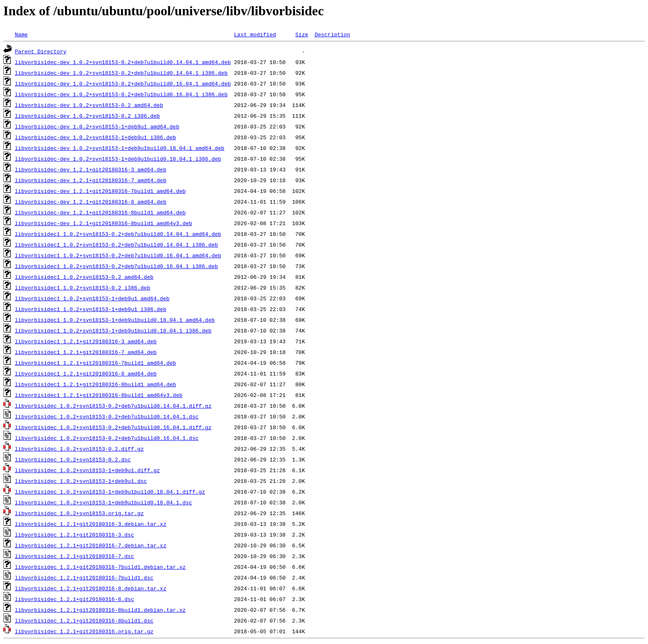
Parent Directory (41, 51)
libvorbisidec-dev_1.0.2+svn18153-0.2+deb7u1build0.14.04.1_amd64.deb (123, 62)
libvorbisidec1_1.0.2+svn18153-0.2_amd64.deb (84, 277)
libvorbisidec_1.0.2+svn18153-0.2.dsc (73, 459)
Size (301, 34)
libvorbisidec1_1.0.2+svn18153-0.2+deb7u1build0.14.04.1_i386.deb (116, 245)
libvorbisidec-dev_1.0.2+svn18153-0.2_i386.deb (87, 116)
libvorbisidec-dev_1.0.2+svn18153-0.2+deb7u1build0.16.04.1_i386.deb (121, 94)
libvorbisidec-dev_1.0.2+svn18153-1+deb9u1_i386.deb (95, 137)
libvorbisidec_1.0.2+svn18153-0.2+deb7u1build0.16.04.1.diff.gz (113, 427)
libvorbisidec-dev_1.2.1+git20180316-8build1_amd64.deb (100, 212)
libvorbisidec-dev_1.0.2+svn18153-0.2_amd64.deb (89, 105)
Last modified (255, 34)
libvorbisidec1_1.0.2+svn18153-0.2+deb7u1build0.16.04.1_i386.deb (116, 266)
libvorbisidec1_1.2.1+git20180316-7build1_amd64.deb (95, 363)
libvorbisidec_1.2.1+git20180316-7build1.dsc (84, 577)
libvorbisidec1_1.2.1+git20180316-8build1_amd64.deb (95, 384)
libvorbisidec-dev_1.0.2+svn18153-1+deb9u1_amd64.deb (97, 126)
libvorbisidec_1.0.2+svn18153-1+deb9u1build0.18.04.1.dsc (104, 502)
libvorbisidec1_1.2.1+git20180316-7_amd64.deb (86, 352)
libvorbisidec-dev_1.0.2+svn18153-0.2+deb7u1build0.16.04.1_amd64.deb (123, 83)
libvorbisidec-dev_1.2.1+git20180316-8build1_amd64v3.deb (104, 223)
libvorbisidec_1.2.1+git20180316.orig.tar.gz (84, 631)
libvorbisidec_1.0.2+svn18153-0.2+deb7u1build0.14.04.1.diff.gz (113, 406)
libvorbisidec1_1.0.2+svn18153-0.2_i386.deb (83, 288)
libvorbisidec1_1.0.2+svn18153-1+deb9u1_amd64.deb (92, 298)
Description (332, 34)
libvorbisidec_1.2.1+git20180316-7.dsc (75, 556)
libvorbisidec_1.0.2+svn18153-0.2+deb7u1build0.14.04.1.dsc (107, 416)
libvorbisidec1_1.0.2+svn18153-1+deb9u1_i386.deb (91, 309)
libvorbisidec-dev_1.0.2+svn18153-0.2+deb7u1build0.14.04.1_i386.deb (121, 73)
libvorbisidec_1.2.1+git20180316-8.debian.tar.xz (91, 588)
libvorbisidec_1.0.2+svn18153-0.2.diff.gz (79, 449)
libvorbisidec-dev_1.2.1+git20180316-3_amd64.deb (91, 169)
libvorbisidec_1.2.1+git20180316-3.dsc (75, 535)
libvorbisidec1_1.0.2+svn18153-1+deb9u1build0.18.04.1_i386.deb (113, 330)
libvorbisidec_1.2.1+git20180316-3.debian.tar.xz (91, 524)
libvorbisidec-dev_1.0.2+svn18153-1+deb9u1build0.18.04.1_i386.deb (118, 159)
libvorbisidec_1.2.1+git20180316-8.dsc (75, 599)
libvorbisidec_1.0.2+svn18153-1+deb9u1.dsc (81, 481)
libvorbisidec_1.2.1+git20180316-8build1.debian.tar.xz (100, 610)
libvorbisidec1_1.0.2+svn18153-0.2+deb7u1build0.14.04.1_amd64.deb (118, 234)
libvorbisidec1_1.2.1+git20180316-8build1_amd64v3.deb (99, 395)
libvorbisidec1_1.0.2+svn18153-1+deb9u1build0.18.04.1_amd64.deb (115, 320)
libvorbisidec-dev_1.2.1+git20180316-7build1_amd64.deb (100, 191)
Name (21, 34)
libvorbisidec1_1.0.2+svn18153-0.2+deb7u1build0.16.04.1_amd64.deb (118, 255)
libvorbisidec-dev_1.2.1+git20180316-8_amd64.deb (91, 202)
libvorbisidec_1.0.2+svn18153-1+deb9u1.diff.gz (87, 470)
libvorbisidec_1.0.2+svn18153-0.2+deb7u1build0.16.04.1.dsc (107, 438)
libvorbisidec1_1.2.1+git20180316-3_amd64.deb (86, 341)
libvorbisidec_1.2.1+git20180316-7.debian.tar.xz (91, 545)
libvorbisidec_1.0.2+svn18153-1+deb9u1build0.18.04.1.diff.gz (110, 492)
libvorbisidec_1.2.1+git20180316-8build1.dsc (84, 620)
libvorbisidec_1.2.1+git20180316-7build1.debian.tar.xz (100, 567)
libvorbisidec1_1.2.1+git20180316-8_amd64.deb (86, 373)
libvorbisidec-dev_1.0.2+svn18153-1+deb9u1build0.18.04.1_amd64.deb (120, 148)
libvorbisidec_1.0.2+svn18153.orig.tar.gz (79, 513)
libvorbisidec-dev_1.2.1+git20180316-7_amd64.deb (91, 180)
